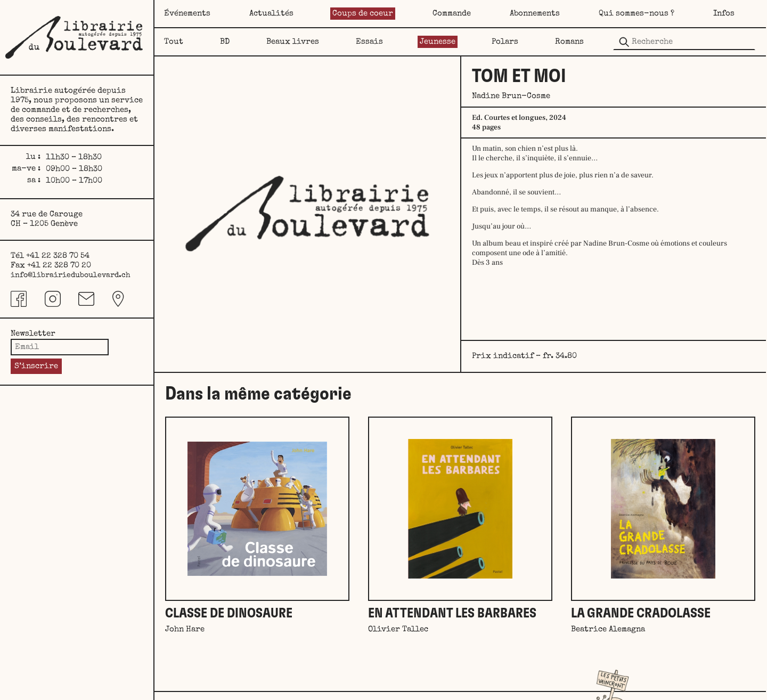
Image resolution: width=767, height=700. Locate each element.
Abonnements (535, 14)
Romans (569, 42)
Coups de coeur (363, 14)
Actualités (271, 14)
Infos (724, 14)
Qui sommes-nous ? (637, 14)
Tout (174, 42)
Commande (452, 14)
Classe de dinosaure (229, 613)
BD (225, 42)
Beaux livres (293, 42)
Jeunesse (438, 42)
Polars (505, 42)
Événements (187, 14)
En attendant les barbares (452, 613)
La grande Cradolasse (641, 613)
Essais (369, 42)
